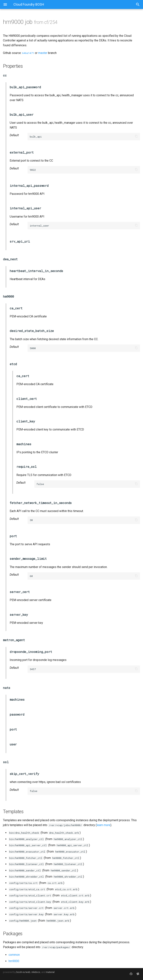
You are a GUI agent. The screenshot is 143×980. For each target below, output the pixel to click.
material (50, 972)
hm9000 (14, 961)
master (43, 53)
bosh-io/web (23, 972)
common (14, 955)
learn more (104, 825)
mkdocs (36, 972)
